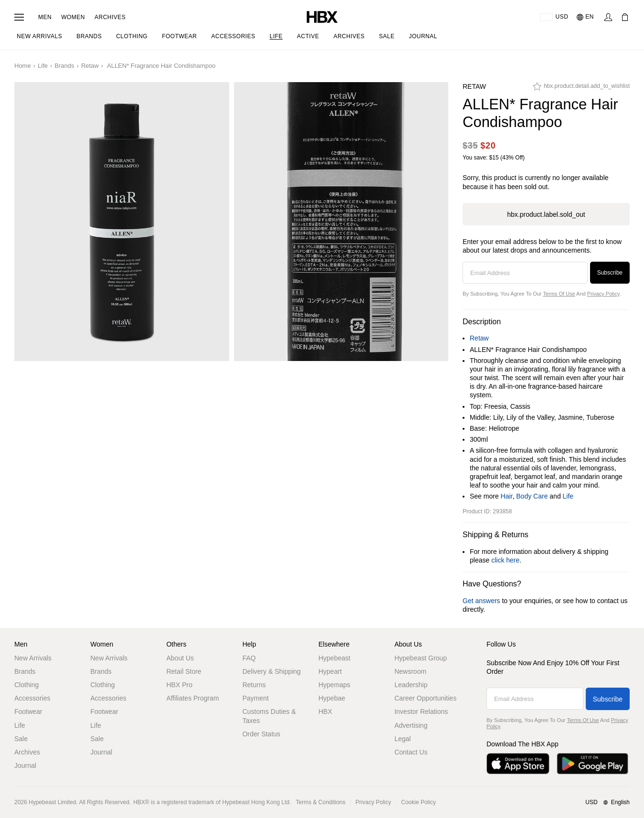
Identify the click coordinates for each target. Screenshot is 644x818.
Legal (402, 739)
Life (43, 66)
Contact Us (411, 752)
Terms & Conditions (321, 802)
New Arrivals (33, 658)
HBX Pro (179, 685)
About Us (180, 658)
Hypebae (332, 698)
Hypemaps (334, 685)
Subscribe (610, 273)
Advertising (411, 725)
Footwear (28, 712)
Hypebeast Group (421, 658)
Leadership (411, 685)
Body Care (532, 496)
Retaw (90, 66)
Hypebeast (334, 658)
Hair (507, 496)
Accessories (32, 698)
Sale (21, 739)
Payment (256, 698)
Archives (110, 17)
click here (505, 560)
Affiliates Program (192, 698)
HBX (325, 712)
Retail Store (184, 671)
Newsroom (410, 671)
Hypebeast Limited (52, 802)
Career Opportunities (425, 698)
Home (23, 66)
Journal (25, 765)
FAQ (249, 658)
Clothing (26, 685)
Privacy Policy (603, 294)
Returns (254, 685)
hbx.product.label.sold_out (546, 214)
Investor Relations (421, 712)
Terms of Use (559, 294)
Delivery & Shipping (272, 671)
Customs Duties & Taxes (269, 716)
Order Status (261, 734)
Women (73, 17)
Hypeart (330, 671)
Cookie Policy (418, 802)
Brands (64, 66)
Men (45, 17)
